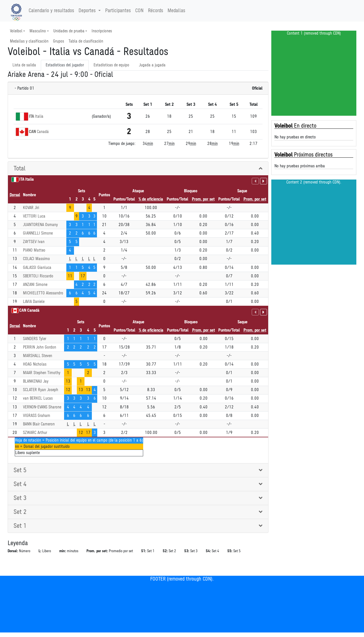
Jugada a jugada (152, 65)
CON (139, 11)
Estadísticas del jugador (65, 65)
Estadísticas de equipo (111, 65)
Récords (155, 11)
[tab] (138, 169)
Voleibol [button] (16, 31)
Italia (39, 116)
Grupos (59, 41)
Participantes (118, 11)
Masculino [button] (38, 31)
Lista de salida (24, 65)
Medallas (176, 11)
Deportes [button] (88, 11)
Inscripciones (102, 31)
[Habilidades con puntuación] (255, 181)
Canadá (43, 132)
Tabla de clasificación (86, 41)
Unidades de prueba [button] (69, 31)
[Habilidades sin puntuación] (264, 181)
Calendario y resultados (51, 11)
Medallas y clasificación (29, 41)
